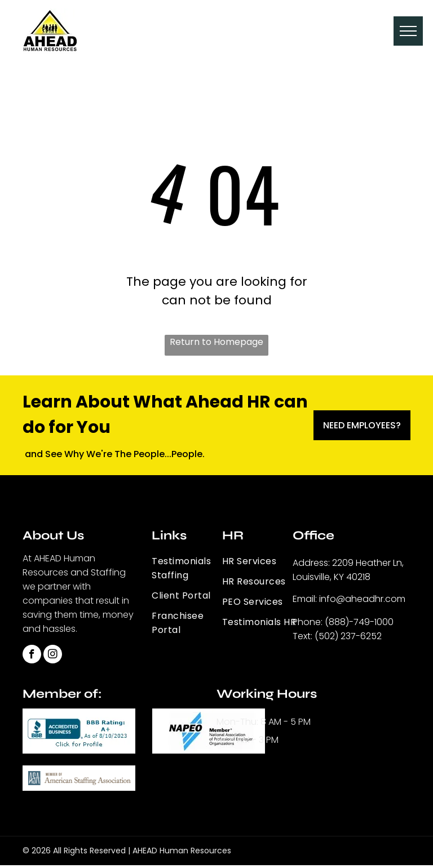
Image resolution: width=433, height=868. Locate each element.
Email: (305, 599)
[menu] (408, 31)
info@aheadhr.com (362, 599)
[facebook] (32, 656)
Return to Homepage (216, 342)
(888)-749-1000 (359, 622)
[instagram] (53, 656)
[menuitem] (192, 568)
